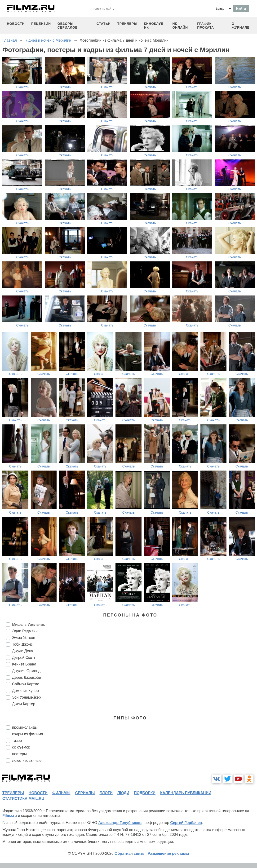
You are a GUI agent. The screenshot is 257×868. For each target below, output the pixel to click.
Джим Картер (24, 704)
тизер (17, 741)
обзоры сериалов (68, 26)
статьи (104, 24)
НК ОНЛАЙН (180, 26)
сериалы (85, 793)
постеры (19, 754)
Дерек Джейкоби (27, 677)
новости (16, 24)
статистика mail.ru (23, 799)
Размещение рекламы (168, 853)
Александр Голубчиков (120, 823)
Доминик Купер (25, 691)
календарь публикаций (186, 793)
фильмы (61, 793)
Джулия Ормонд (26, 671)
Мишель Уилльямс (29, 624)
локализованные (27, 760)
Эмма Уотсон (24, 638)
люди (123, 793)
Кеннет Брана (24, 664)
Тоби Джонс (22, 644)
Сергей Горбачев (186, 823)
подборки (145, 793)
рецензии (41, 24)
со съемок (21, 747)
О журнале (241, 26)
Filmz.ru (10, 816)
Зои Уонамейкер (26, 697)
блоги (106, 793)
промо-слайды (25, 727)
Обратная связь (130, 853)
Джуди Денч (23, 651)
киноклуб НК (154, 26)
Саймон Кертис (26, 684)
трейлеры (127, 24)
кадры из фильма (28, 734)
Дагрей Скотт (24, 658)
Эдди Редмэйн (25, 631)
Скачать (22, 87)
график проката (206, 26)
